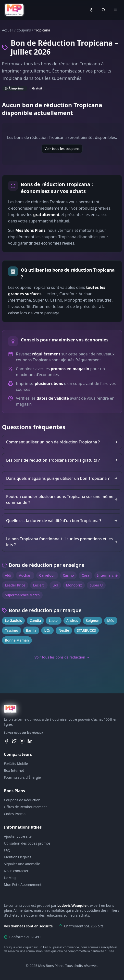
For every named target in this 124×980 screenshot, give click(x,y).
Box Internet (14, 770)
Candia (35, 621)
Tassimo (12, 630)
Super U (96, 585)
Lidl (55, 585)
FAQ (7, 850)
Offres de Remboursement (25, 807)
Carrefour (47, 575)
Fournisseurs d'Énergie (22, 777)
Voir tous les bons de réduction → (62, 657)
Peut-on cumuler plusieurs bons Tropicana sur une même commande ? (62, 499)
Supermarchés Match (22, 595)
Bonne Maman (17, 640)
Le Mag (10, 878)
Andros (72, 621)
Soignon (93, 621)
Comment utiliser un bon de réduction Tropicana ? (62, 442)
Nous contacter (16, 871)
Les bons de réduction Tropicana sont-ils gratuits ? (62, 460)
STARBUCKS (87, 630)
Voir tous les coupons (62, 149)
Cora (85, 575)
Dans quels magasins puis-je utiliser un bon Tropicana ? (62, 478)
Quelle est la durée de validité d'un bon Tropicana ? (62, 521)
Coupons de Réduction (22, 800)
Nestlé (64, 630)
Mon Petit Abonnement (23, 885)
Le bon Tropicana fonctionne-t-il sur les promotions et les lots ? (62, 542)
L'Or (47, 630)
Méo (111, 621)
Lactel (54, 621)
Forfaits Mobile (16, 764)
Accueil (8, 30)
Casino (68, 575)
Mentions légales (18, 857)
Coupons (24, 30)
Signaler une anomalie (22, 864)
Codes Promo (15, 814)
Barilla (31, 630)
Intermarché (108, 575)
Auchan (25, 575)
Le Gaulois (13, 621)
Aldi (8, 575)
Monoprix (74, 585)
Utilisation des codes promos (27, 843)
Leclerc (39, 585)
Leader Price (15, 585)
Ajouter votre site (18, 836)
